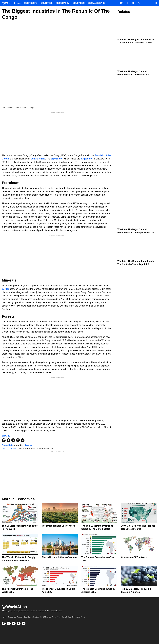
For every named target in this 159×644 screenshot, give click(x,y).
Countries (47, 3)
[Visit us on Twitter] (14, 623)
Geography (63, 3)
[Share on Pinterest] (18, 440)
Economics (29, 445)
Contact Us (12, 617)
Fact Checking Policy (48, 617)
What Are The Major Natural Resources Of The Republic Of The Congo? (136, 232)
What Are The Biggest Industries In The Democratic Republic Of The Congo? (136, 43)
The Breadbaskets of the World (59, 526)
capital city (57, 159)
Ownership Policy (79, 617)
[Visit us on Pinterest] (19, 623)
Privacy (20, 617)
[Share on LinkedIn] (23, 440)
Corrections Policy (64, 617)
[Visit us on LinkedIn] (24, 623)
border (5, 289)
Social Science (97, 3)
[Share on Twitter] (13, 440)
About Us (36, 617)
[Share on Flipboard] (4, 440)
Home (4, 617)
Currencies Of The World (134, 557)
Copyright (27, 617)
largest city (87, 159)
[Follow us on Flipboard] (4, 623)
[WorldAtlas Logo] (12, 3)
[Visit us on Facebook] (9, 623)
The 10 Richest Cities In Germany (59, 557)
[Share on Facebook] (8, 440)
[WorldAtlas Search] (156, 3)
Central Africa (38, 159)
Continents (31, 3)
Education (79, 3)
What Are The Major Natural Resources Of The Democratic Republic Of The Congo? (133, 75)
